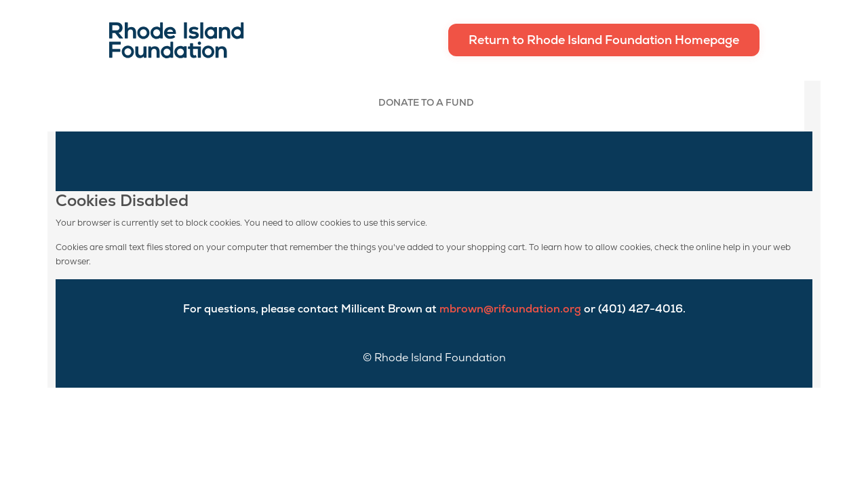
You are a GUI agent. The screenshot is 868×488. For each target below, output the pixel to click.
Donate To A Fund (426, 102)
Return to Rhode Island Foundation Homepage (604, 40)
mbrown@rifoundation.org (510, 309)
